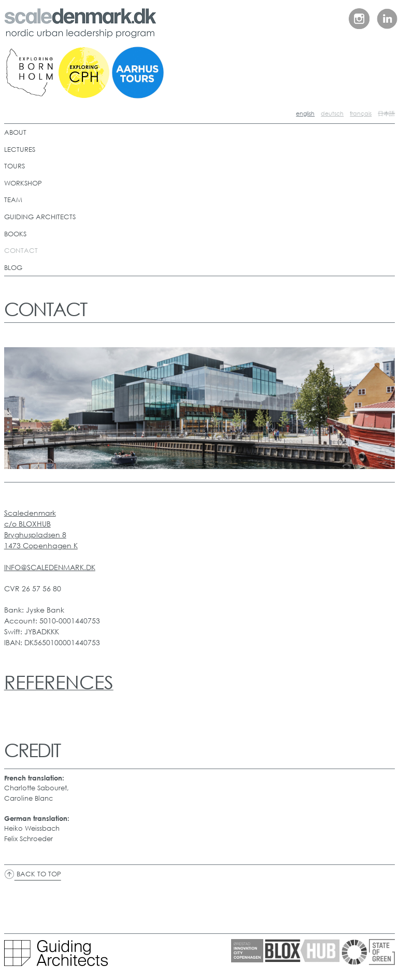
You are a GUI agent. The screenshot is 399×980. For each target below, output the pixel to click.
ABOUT (15, 132)
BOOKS (15, 234)
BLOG (13, 268)
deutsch (332, 113)
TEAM (13, 200)
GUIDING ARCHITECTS (40, 217)
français (361, 113)
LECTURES (20, 150)
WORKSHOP (23, 183)
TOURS (15, 166)
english (305, 113)
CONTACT (21, 251)
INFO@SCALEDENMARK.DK (50, 567)
